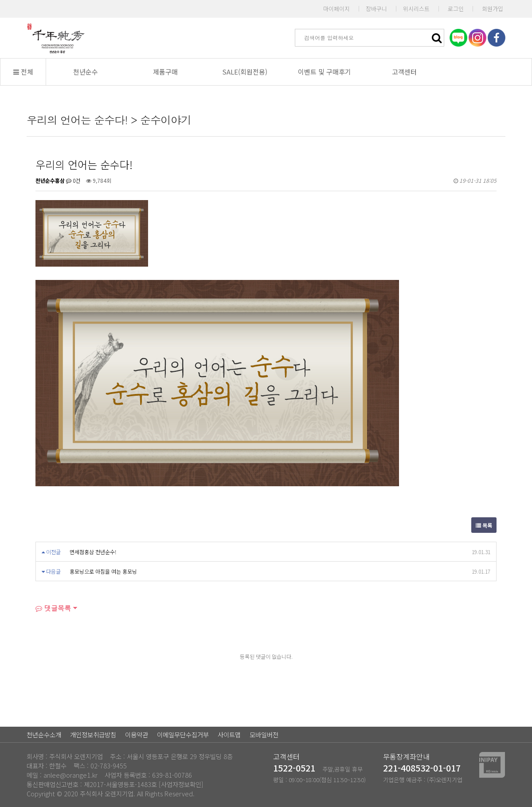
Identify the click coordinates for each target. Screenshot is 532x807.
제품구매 (165, 72)
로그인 (456, 9)
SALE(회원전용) (245, 72)
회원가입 (493, 9)
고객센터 (404, 72)
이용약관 (137, 734)
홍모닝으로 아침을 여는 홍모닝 (103, 571)
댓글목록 (53, 608)
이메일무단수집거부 (183, 734)
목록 (484, 525)
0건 (73, 180)
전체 (23, 72)
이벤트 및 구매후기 (325, 72)
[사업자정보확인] (181, 784)
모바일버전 (264, 734)
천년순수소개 (44, 734)
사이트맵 (229, 734)
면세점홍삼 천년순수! (93, 552)
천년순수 (86, 72)
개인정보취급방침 (93, 734)
